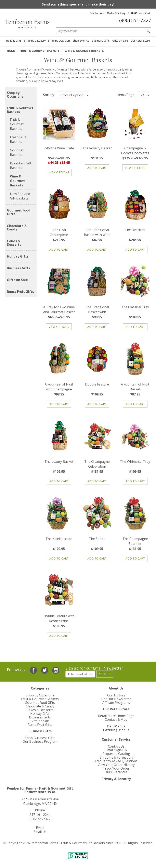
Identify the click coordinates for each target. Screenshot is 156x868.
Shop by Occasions (15, 95)
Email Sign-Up (116, 750)
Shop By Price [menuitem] (81, 41)
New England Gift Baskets (20, 196)
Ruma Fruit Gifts (20, 292)
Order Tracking (116, 13)
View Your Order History (116, 765)
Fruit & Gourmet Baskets (40, 51)
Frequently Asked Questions (116, 761)
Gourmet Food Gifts (19, 212)
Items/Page (126, 95)
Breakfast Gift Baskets (21, 165)
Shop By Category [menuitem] (35, 41)
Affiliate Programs (116, 703)
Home (11, 51)
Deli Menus (116, 726)
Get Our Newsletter (116, 699)
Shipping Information (116, 757)
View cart (144, 13)
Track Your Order (116, 768)
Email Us (40, 832)
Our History (116, 695)
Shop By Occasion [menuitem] (59, 41)
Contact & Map (116, 719)
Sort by (49, 95)
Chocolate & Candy (17, 228)
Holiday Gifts (14, 41)
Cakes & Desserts (14, 243)
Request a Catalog (116, 754)
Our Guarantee (116, 772)
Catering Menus (116, 730)
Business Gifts (101, 41)
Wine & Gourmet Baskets (17, 181)
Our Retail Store (140, 41)
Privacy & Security (116, 779)
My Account (97, 13)
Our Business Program (40, 741)
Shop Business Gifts (40, 738)
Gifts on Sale (120, 41)
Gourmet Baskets (17, 152)
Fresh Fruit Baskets (18, 139)
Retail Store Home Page (116, 716)
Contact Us (116, 746)
